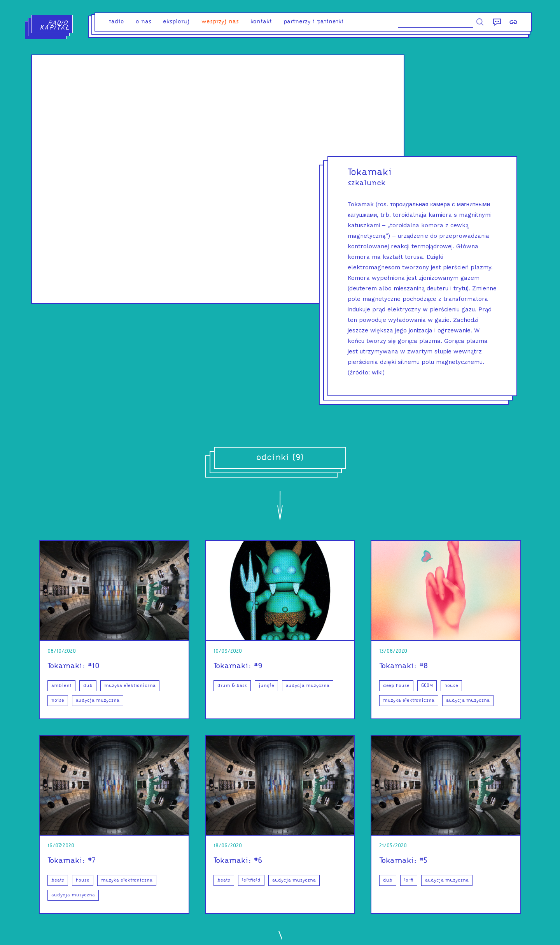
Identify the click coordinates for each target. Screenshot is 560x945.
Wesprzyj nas (220, 22)
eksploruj (176, 22)
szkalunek (367, 183)
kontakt (261, 22)
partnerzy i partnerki (314, 22)
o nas (143, 22)
